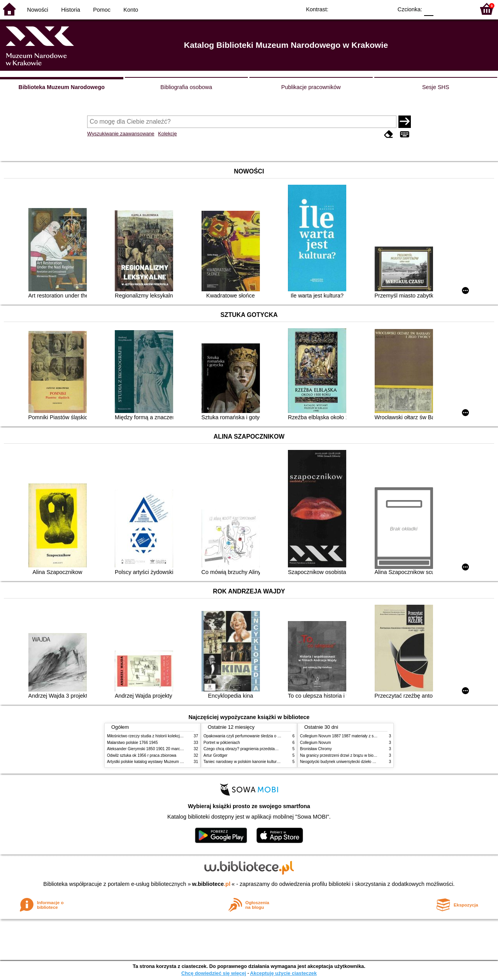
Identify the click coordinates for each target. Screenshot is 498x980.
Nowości (38, 10)
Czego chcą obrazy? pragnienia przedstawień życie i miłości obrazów (264, 749)
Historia (71, 10)
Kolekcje (167, 134)
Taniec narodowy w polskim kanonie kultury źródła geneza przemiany (264, 762)
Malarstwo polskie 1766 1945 (132, 743)
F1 (442, 9)
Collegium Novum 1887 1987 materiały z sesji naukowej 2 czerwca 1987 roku (367, 736)
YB (369, 9)
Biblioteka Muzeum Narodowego (62, 87)
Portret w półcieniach (222, 743)
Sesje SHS (436, 87)
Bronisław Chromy (316, 749)
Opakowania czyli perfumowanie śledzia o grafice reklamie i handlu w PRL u (270, 736)
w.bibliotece (211, 884)
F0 (429, 9)
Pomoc (102, 10)
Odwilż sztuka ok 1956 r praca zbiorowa (142, 755)
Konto (131, 10)
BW (353, 9)
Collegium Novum (316, 743)
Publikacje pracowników (311, 87)
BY (384, 9)
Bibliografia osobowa (186, 87)
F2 (460, 9)
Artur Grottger (216, 755)
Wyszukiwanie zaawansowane (121, 134)
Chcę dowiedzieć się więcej (214, 973)
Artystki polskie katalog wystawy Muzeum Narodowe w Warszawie (164, 762)
